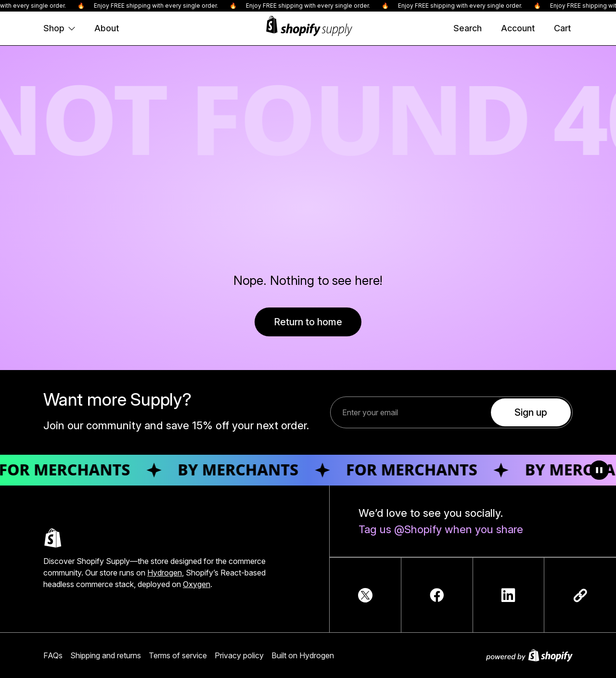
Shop (59, 28)
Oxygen (197, 584)
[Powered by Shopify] (529, 655)
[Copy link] (580, 595)
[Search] (468, 28)
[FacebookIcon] (437, 595)
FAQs (53, 655)
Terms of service (178, 655)
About (107, 28)
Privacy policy (239, 655)
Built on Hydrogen (303, 655)
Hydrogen (165, 573)
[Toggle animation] (599, 470)
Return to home (308, 322)
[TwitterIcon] (365, 595)
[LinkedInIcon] (508, 595)
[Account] (518, 28)
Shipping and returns (106, 655)
